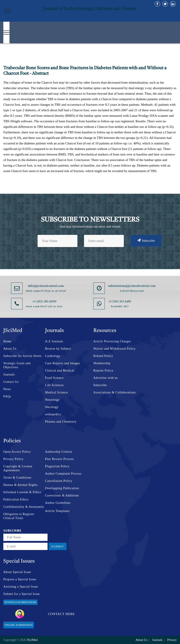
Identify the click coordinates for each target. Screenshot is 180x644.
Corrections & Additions (62, 495)
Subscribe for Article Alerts (22, 356)
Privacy (172, 640)
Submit (58, 546)
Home (7, 341)
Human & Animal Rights (20, 485)
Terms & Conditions (17, 478)
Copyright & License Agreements (18, 468)
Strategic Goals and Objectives (17, 365)
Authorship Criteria (59, 452)
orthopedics (53, 414)
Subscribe (146, 240)
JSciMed (32, 640)
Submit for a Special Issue (22, 594)
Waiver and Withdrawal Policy (114, 349)
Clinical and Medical (60, 371)
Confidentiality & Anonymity (24, 507)
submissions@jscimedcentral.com (132, 286)
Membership (102, 363)
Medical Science (56, 392)
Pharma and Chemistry (61, 422)
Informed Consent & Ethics (22, 492)
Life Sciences (55, 385)
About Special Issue (17, 572)
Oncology (52, 407)
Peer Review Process (60, 459)
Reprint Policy (103, 371)
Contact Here (45, 614)
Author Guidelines (58, 503)
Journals (9, 375)
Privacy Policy (13, 459)
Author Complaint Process (63, 474)
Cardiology (53, 356)
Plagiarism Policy (57, 466)
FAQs (7, 396)
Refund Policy (103, 356)
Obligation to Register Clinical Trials (19, 516)
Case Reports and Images (63, 363)
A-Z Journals (54, 341)
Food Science (54, 378)
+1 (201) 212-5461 (120, 301)
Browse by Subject (58, 349)
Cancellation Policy (59, 481)
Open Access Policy (17, 452)
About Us (10, 349)
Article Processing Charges (112, 341)
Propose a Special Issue (20, 579)
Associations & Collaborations (115, 392)
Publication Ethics (16, 499)
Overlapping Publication (62, 488)
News (7, 389)
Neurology (52, 400)
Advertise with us (106, 378)
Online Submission (19, 625)
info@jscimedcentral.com (46, 286)
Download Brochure (20, 602)
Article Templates (57, 511)
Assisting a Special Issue (21, 587)
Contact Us (11, 382)
